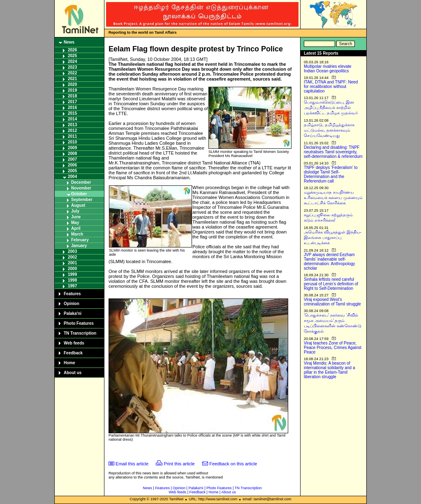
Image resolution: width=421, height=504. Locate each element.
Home (69, 363)
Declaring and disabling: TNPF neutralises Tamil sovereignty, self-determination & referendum (333, 152)
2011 (72, 136)
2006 (72, 165)
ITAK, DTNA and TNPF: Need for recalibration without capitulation (331, 87)
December (81, 182)
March (77, 234)
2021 (72, 79)
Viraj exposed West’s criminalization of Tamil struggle (332, 302)
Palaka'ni (73, 313)
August (78, 205)
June (76, 217)
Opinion (72, 304)
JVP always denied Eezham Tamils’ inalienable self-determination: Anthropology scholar (330, 261)
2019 (72, 90)
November (81, 188)
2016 (72, 108)
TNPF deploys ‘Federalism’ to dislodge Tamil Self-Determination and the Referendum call (331, 174)
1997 (72, 286)
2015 (72, 113)
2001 (72, 263)
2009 (72, 148)
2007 (72, 159)
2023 (72, 67)
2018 (72, 96)
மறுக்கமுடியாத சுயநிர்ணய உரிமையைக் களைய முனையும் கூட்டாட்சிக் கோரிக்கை (333, 198)
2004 (72, 177)
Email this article (132, 464)
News (69, 42)
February (80, 240)
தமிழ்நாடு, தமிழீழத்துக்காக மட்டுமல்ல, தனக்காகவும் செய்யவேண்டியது (329, 130)
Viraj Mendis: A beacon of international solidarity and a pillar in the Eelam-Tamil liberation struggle (330, 370)
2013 (72, 125)
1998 (72, 280)
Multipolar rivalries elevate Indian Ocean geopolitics (328, 69)
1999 (72, 274)
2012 (72, 131)
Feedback (73, 353)
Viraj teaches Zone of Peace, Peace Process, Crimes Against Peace (333, 348)
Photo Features (79, 323)
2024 (72, 61)
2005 (72, 171)
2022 (72, 73)
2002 (72, 257)
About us (73, 373)
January (79, 246)
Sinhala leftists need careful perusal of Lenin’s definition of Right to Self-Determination (331, 284)
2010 (72, 142)
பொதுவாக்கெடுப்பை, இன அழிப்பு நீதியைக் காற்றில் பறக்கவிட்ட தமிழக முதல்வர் (331, 108)
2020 (72, 84)
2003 (72, 251)
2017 (72, 102)
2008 (72, 154)
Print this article (179, 464)
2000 (72, 269)
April (76, 228)
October (79, 194)
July (75, 211)
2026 (72, 50)
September (82, 200)
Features (72, 294)
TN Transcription (80, 333)
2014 (72, 119)
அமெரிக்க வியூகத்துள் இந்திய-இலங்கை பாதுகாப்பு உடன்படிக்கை (333, 237)
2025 (72, 56)
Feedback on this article (233, 464)
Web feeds (74, 343)
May (75, 223)
